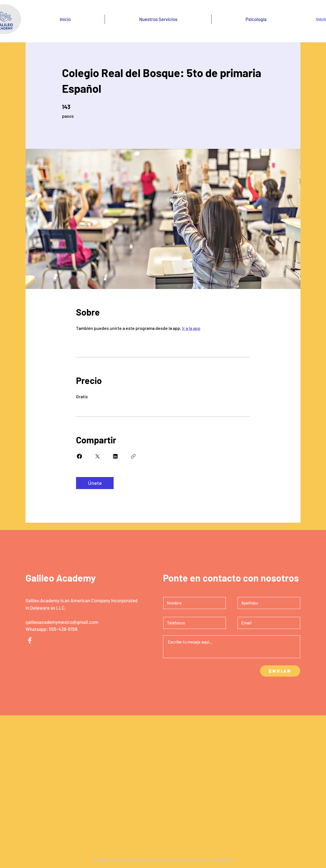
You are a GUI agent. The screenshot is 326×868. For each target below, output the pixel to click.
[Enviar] (280, 671)
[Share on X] (97, 456)
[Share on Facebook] (79, 456)
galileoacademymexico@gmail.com (62, 622)
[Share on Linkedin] (115, 456)
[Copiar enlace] (133, 456)
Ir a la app (191, 328)
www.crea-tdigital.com (214, 860)
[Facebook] (30, 640)
